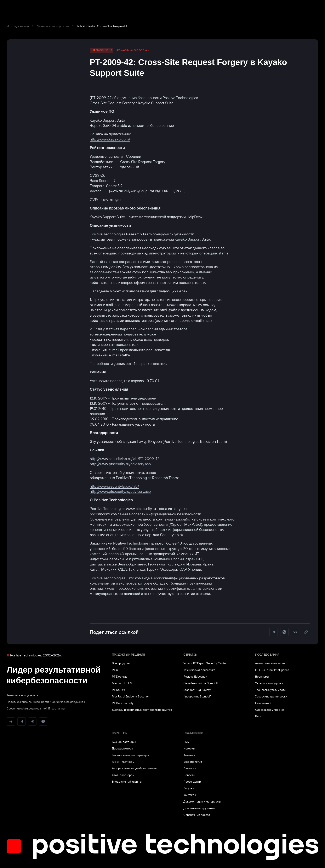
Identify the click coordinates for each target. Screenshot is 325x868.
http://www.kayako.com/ (110, 139)
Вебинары (262, 677)
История (189, 748)
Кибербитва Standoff (197, 696)
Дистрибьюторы (123, 748)
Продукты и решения (128, 655)
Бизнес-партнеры (124, 742)
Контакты (190, 795)
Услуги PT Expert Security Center (205, 663)
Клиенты (189, 755)
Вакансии (190, 768)
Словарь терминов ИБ (270, 710)
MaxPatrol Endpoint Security (130, 696)
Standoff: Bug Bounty (197, 690)
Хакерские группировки (271, 696)
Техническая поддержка (22, 695)
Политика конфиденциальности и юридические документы (46, 702)
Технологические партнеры (130, 755)
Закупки (189, 788)
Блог (258, 716)
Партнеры (120, 733)
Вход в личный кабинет (127, 782)
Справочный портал (197, 815)
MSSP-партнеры (123, 762)
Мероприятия (193, 762)
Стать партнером (123, 775)
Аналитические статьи (270, 663)
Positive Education (195, 677)
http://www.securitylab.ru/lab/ (114, 486)
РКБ (186, 742)
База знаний (263, 703)
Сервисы (190, 655)
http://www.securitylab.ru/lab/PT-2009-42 (125, 459)
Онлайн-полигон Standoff (201, 683)
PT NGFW (118, 690)
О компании (193, 733)
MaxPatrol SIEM (122, 683)
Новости (189, 775)
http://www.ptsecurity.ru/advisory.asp (120, 464)
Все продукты (121, 663)
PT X (115, 670)
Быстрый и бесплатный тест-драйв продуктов (142, 710)
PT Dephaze (120, 677)
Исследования (18, 26)
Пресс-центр (192, 782)
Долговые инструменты (199, 808)
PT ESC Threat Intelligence (272, 670)
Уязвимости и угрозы (53, 26)
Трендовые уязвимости (270, 690)
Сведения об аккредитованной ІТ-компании (36, 708)
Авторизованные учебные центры (134, 768)
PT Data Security (123, 703)
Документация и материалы (202, 801)
